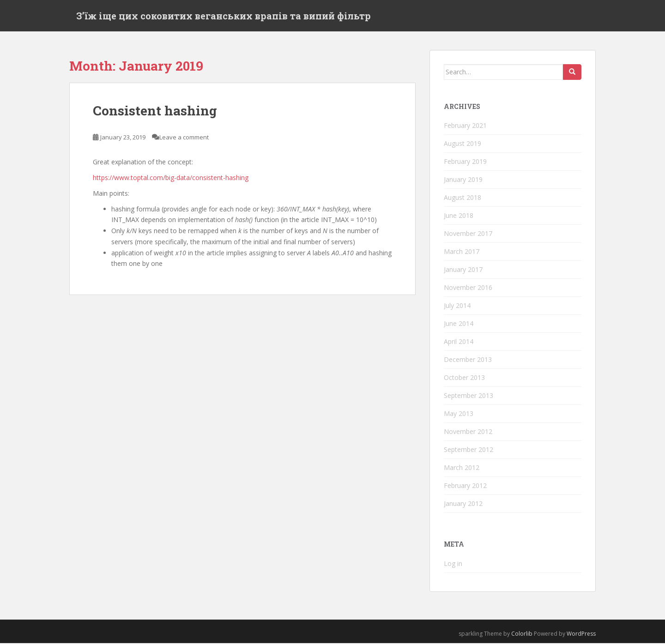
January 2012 (463, 504)
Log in (453, 564)
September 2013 (469, 396)
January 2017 (463, 270)
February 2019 (465, 162)
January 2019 (463, 180)
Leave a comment (184, 138)
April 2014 (459, 342)
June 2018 (459, 216)
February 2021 (465, 126)
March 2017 (462, 252)
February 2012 (465, 486)
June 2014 (459, 324)
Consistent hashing (155, 111)
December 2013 (468, 360)
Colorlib (522, 635)
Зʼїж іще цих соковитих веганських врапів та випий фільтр (224, 16)
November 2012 (468, 432)
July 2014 (457, 306)
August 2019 (462, 144)
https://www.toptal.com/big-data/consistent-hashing (171, 178)
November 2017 (468, 234)
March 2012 (462, 468)
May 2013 (459, 414)
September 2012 (469, 450)
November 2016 (468, 288)
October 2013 (464, 378)
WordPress (581, 635)
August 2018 (462, 198)
